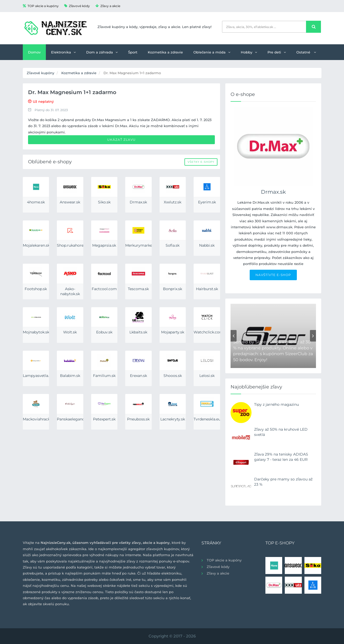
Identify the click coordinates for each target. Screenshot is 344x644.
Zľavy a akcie (108, 6)
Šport (133, 52)
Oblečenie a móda (212, 52)
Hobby (249, 52)
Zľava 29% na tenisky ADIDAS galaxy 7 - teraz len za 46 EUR (281, 457)
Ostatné (306, 52)
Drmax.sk (273, 192)
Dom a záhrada (102, 52)
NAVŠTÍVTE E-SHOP (273, 275)
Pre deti (277, 52)
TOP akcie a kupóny (41, 6)
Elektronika (63, 52)
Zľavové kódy (77, 6)
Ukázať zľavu (121, 140)
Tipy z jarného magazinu (277, 404)
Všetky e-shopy (201, 162)
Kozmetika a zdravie (165, 52)
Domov (34, 52)
